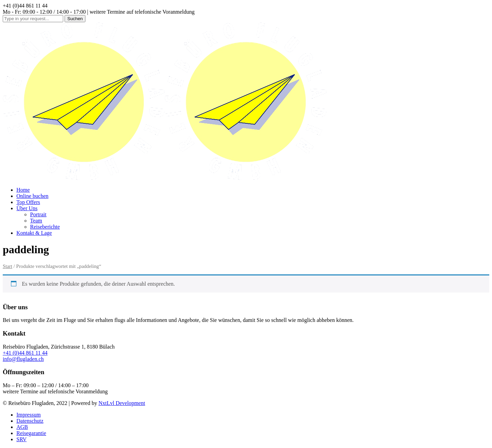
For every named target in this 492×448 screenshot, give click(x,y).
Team (36, 221)
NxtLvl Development (122, 403)
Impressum (29, 415)
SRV (22, 439)
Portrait (38, 214)
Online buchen (32, 196)
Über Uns (27, 208)
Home (23, 190)
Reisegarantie (31, 433)
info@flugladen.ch (23, 359)
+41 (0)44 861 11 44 (25, 353)
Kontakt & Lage (34, 233)
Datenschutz (30, 421)
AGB (22, 427)
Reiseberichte (45, 227)
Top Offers (28, 202)
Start (8, 266)
